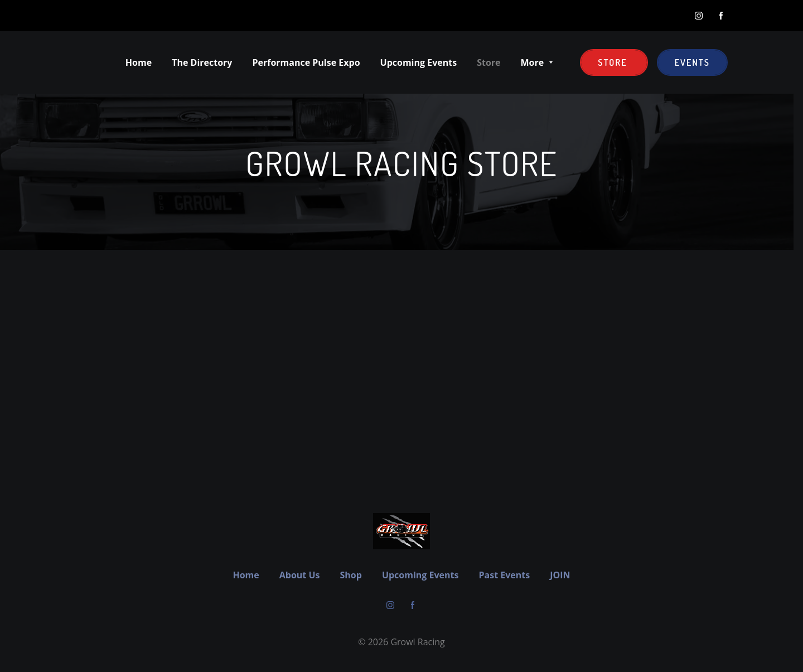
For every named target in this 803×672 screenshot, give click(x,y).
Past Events (504, 575)
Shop (351, 575)
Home (246, 575)
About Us (300, 575)
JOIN (560, 575)
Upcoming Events (420, 575)
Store (614, 62)
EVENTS (692, 62)
